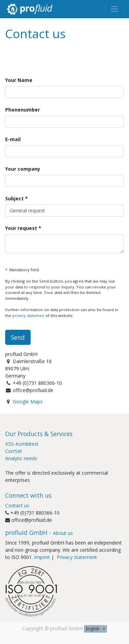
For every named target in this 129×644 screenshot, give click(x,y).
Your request (22, 228)
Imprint (42, 557)
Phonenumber (23, 110)
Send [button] (18, 337)
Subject (14, 198)
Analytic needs (21, 458)
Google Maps (28, 402)
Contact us (17, 505)
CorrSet (14, 451)
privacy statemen (28, 315)
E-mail (13, 139)
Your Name (19, 80)
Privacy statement (78, 557)
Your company (23, 169)
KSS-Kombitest (22, 444)
